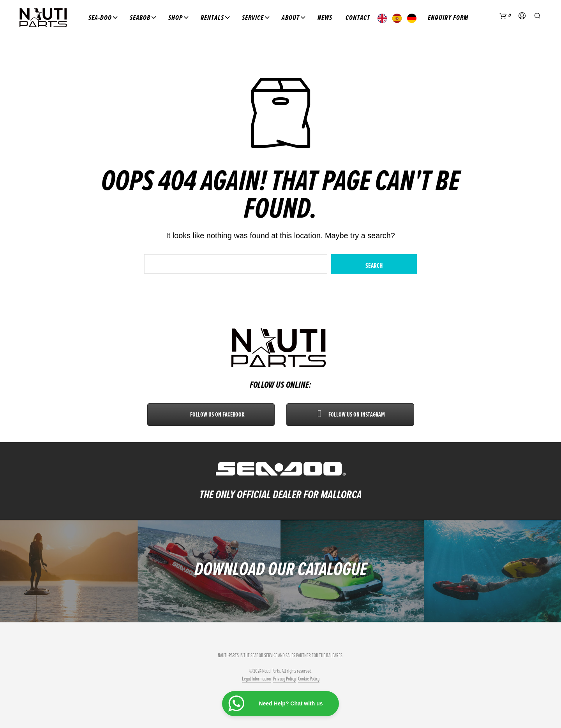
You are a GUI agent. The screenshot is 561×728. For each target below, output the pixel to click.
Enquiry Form (448, 18)
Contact (358, 18)
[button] (505, 16)
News (325, 18)
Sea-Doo (100, 18)
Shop (176, 18)
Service (253, 18)
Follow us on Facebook (211, 415)
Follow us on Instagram (350, 415)
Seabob (140, 18)
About (291, 18)
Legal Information (256, 679)
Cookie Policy (309, 679)
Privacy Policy (284, 679)
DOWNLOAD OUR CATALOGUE (281, 569)
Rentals (212, 18)
